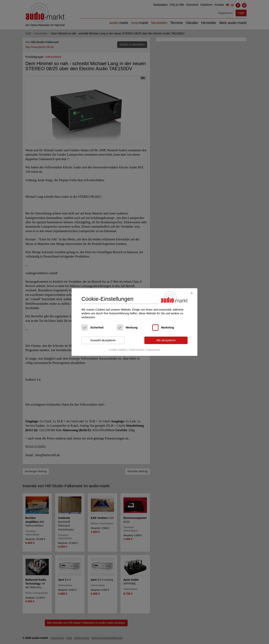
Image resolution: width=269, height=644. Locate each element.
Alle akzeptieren (166, 340)
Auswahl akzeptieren (103, 340)
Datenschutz (137, 350)
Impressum (153, 350)
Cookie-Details (118, 350)
